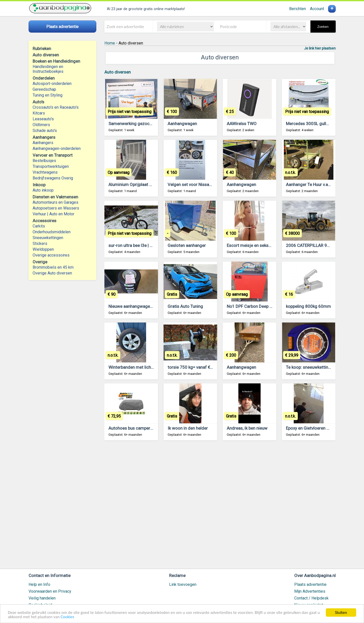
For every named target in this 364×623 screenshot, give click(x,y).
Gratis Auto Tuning (185, 306)
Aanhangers (43, 143)
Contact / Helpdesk (311, 598)
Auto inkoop (43, 190)
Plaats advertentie (310, 584)
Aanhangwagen (182, 124)
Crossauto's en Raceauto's (56, 107)
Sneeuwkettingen (48, 238)
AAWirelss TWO (242, 124)
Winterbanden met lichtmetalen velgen (145, 367)
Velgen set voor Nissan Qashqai (198, 184)
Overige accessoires (51, 255)
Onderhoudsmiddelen (52, 232)
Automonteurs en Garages (55, 202)
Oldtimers (41, 125)
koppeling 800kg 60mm (308, 306)
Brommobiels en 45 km (53, 267)
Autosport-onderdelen (52, 84)
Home (110, 43)
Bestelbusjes (44, 161)
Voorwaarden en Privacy (50, 591)
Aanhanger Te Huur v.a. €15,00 (314, 184)
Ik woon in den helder (188, 428)
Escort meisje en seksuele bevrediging (263, 245)
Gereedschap (44, 89)
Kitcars (39, 113)
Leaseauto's (43, 119)
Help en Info (39, 584)
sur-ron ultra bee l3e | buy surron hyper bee (149, 245)
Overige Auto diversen (52, 273)
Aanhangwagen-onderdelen (57, 148)
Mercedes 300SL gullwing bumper (318, 124)
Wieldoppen (43, 249)
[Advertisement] (220, 507)
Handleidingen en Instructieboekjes (48, 69)
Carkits (39, 226)
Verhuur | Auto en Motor (53, 214)
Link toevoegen (183, 584)
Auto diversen (118, 72)
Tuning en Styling (48, 95)
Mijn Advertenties (310, 591)
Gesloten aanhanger (187, 245)
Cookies (67, 617)
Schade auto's (45, 131)
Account (317, 9)
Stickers (40, 244)
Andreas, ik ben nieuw (247, 428)
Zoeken (323, 27)
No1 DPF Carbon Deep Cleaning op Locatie (267, 306)
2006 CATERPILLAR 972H (310, 245)
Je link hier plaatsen (320, 48)
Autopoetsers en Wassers (56, 208)
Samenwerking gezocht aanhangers (142, 124)
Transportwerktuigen (51, 166)
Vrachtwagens (45, 172)
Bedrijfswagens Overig (53, 178)
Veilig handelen (42, 598)
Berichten (298, 9)
